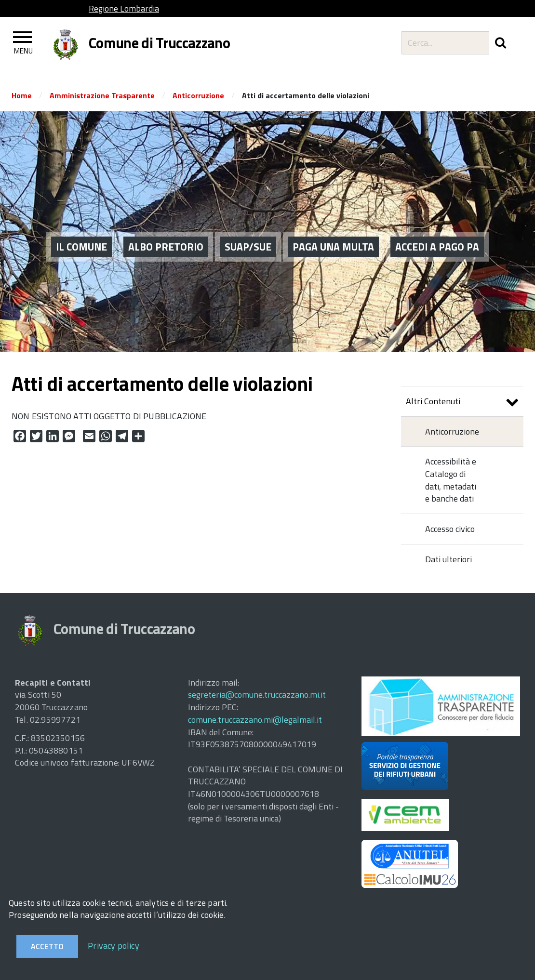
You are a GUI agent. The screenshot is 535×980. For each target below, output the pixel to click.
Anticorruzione (198, 95)
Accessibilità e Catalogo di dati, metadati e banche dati (451, 480)
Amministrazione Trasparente (102, 95)
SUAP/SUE (248, 232)
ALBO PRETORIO (166, 232)
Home (22, 95)
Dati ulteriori (448, 559)
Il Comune (81, 232)
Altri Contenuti (462, 403)
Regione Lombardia (124, 8)
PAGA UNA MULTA (333, 232)
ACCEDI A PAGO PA (437, 232)
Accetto (47, 946)
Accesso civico (450, 529)
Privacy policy (114, 946)
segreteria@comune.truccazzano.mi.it (257, 695)
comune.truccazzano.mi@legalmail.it (255, 720)
